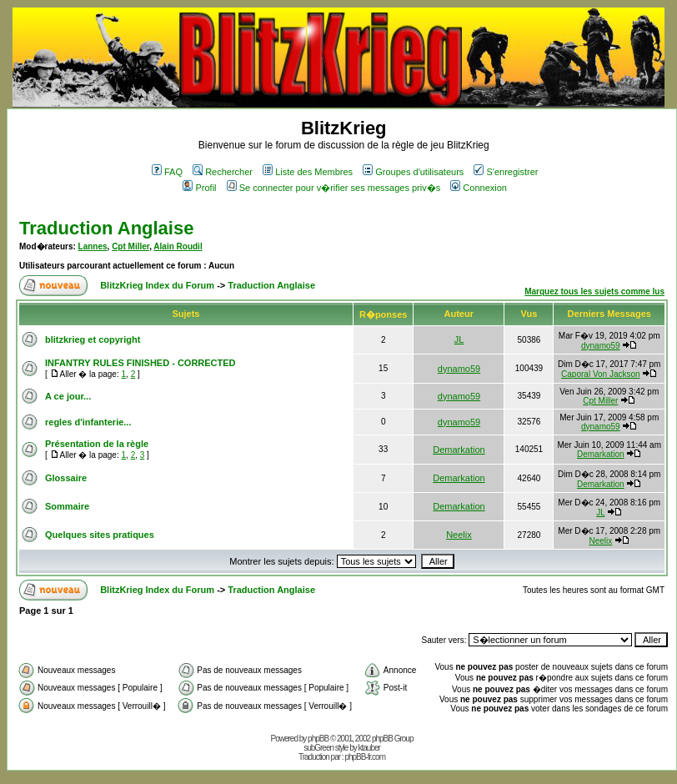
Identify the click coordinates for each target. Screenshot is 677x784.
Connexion (479, 188)
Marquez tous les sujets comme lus (594, 291)
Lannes (93, 246)
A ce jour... (68, 396)
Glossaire (66, 478)
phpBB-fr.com (365, 757)
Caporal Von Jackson (601, 374)
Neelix (459, 535)
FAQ (167, 172)
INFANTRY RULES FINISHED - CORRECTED (140, 363)
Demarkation (459, 450)
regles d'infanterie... (88, 422)
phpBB (318, 739)
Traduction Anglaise (106, 228)
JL (459, 339)
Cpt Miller (130, 246)
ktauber (369, 748)
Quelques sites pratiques (100, 535)
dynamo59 (601, 346)
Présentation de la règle (97, 444)
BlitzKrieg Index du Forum (157, 285)
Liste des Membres (308, 172)
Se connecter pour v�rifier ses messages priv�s (333, 188)
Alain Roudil (178, 246)
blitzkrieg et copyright (93, 339)
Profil (199, 188)
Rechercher (223, 172)
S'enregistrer (506, 172)
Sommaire (67, 506)
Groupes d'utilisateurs (413, 172)
